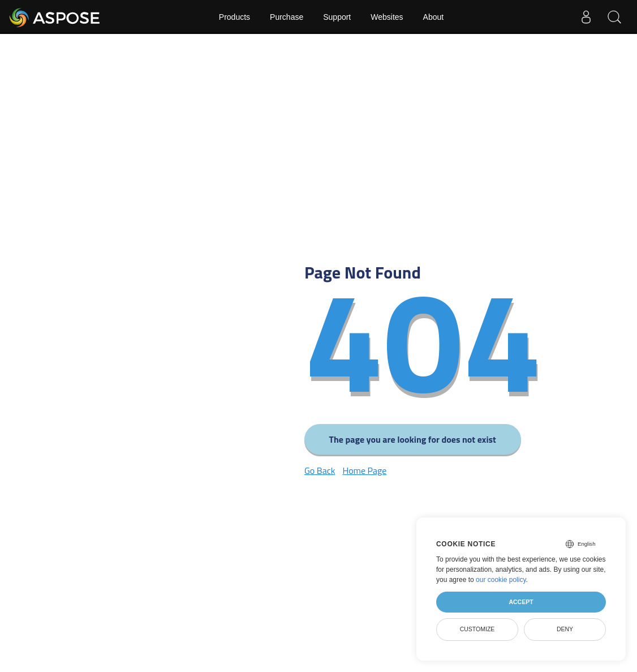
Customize (477, 629)
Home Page (364, 470)
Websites (387, 17)
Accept (521, 602)
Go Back (320, 470)
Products (234, 17)
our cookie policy (501, 580)
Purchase (287, 17)
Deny (565, 629)
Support (337, 17)
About (434, 17)
